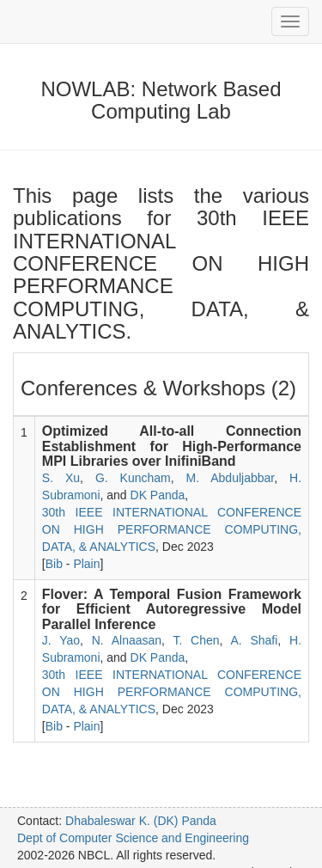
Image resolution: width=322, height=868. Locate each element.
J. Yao (61, 640)
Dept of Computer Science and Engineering (133, 838)
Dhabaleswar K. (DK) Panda (141, 821)
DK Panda (158, 495)
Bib (54, 564)
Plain (86, 564)
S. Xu (61, 478)
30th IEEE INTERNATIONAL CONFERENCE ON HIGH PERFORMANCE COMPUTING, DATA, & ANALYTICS (172, 529)
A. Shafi (254, 640)
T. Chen (196, 640)
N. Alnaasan (127, 640)
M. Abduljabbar (231, 478)
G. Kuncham (133, 478)
